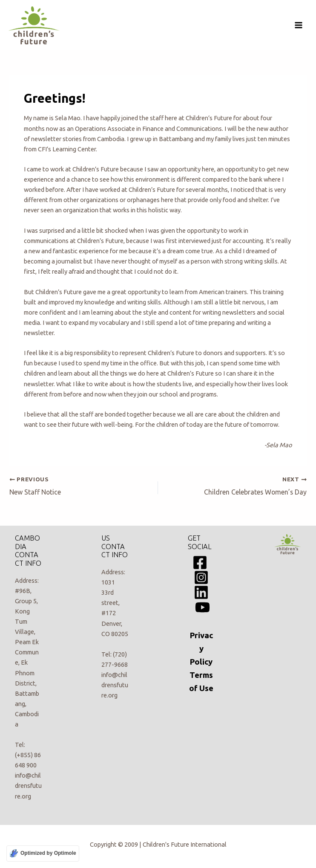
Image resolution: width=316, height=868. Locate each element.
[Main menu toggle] (299, 25)
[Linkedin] (201, 592)
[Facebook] (200, 563)
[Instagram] (201, 577)
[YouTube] (203, 607)
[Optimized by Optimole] (43, 854)
